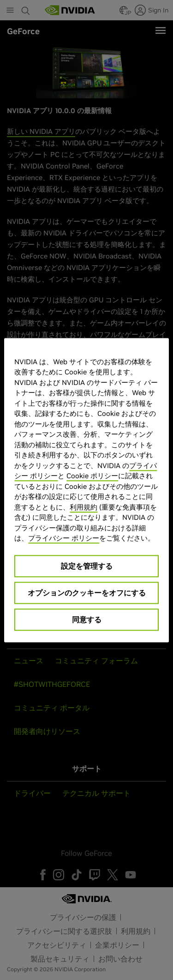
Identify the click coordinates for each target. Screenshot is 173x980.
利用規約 (84, 507)
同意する (87, 619)
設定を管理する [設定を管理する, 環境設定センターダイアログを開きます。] (87, 565)
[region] (86, 490)
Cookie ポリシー (92, 476)
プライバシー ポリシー (64, 538)
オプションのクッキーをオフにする (87, 592)
